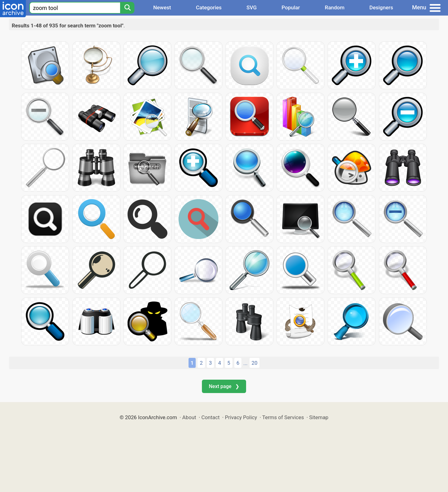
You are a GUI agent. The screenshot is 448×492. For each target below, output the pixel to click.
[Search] (127, 8)
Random (335, 7)
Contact (210, 417)
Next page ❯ (224, 386)
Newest (162, 7)
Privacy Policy (241, 417)
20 (255, 363)
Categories (209, 7)
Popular (291, 7)
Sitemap (319, 417)
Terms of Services (283, 417)
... (245, 363)
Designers (381, 7)
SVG (252, 7)
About (189, 417)
